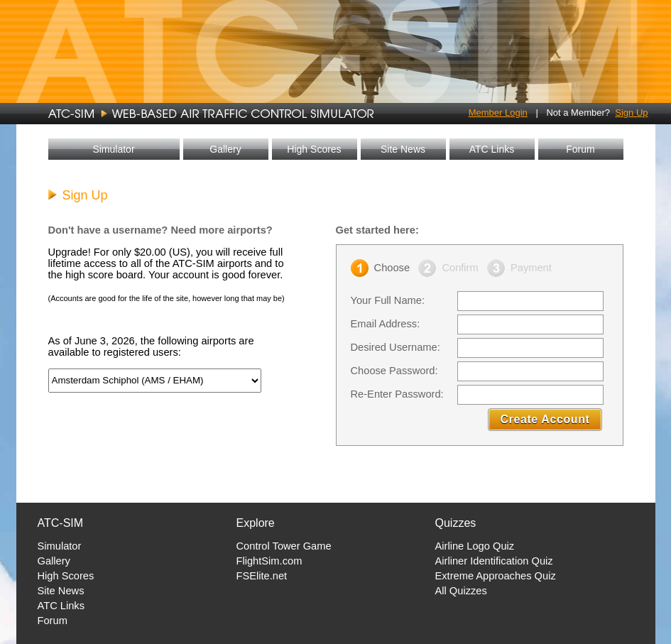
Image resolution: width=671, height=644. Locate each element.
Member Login (498, 113)
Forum (580, 149)
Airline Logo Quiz (475, 546)
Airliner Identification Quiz (494, 561)
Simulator (113, 149)
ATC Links (492, 149)
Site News (403, 149)
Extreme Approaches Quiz (496, 576)
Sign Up (631, 113)
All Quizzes (461, 591)
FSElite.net (262, 576)
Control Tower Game (284, 546)
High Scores (314, 149)
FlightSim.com (269, 561)
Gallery (225, 149)
